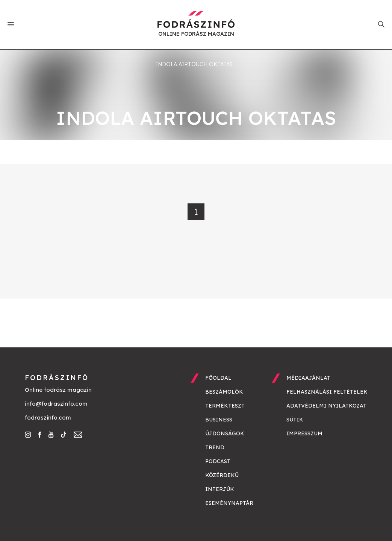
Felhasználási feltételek (327, 392)
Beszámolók (224, 392)
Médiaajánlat (308, 378)
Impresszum (304, 433)
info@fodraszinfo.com (56, 404)
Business (219, 420)
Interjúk (220, 489)
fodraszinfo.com (48, 417)
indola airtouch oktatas (194, 64)
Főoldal (218, 378)
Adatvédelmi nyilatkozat (326, 406)
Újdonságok (225, 433)
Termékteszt (225, 406)
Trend (215, 447)
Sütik (295, 420)
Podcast (218, 461)
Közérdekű (222, 475)
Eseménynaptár (229, 503)
